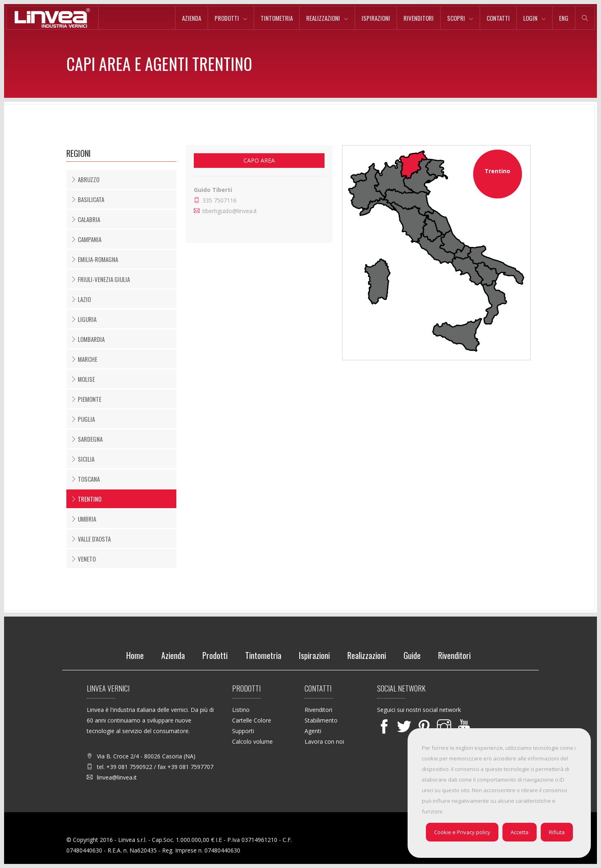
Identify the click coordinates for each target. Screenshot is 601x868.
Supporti (243, 731)
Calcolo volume (252, 741)
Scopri (456, 18)
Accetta (520, 832)
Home (135, 655)
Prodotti (227, 18)
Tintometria (277, 18)
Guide (412, 655)
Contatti (498, 18)
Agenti (313, 731)
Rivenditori (419, 18)
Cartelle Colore (252, 720)
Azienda (192, 18)
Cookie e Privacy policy (462, 832)
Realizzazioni (323, 18)
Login (530, 18)
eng (564, 18)
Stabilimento (321, 720)
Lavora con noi (324, 741)
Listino (241, 710)
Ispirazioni (376, 18)
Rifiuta (557, 832)
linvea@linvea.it (117, 777)
